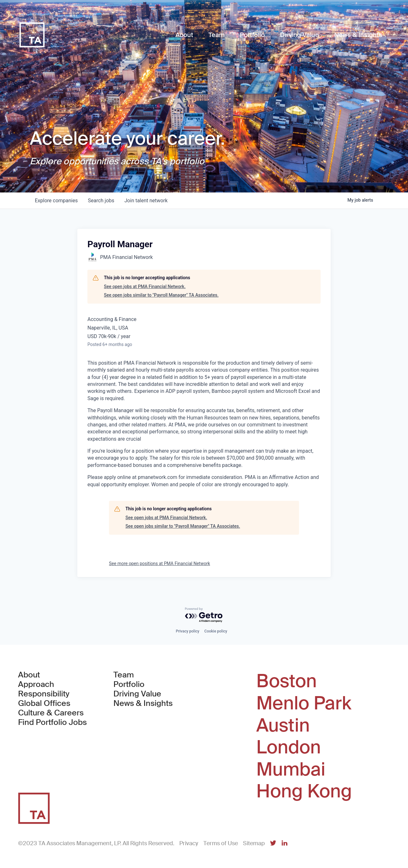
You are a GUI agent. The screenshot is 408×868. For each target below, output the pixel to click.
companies (56, 201)
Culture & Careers (51, 713)
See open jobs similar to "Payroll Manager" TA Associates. (161, 295)
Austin (283, 726)
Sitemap (254, 843)
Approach (36, 684)
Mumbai (291, 770)
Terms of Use (221, 843)
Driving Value (137, 694)
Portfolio (129, 684)
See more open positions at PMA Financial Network (159, 563)
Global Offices (44, 703)
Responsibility (44, 694)
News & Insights (143, 703)
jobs (101, 201)
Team (124, 675)
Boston (287, 681)
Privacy (189, 843)
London (289, 747)
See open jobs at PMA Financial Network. (145, 286)
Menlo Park (304, 703)
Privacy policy (188, 631)
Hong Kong (304, 791)
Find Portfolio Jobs (52, 722)
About (29, 675)
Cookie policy (216, 631)
